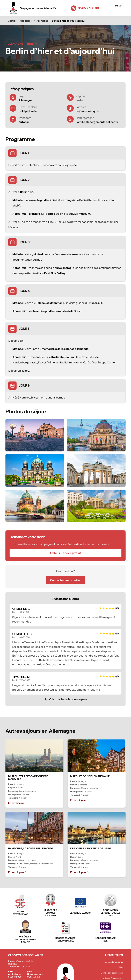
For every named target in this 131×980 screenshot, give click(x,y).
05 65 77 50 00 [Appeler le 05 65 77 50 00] (88, 8)
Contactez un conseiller (65, 580)
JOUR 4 (24, 291)
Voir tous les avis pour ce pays (66, 699)
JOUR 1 (24, 153)
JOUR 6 (24, 386)
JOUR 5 (24, 329)
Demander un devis (114, 962)
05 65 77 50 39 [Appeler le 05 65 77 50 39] (15, 977)
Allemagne (42, 21)
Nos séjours (26, 21)
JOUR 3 (24, 242)
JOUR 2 (24, 180)
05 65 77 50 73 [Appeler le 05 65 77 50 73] (34, 977)
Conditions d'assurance (112, 973)
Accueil (12, 21)
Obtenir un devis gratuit (66, 553)
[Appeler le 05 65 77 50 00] (74, 8)
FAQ (121, 967)
